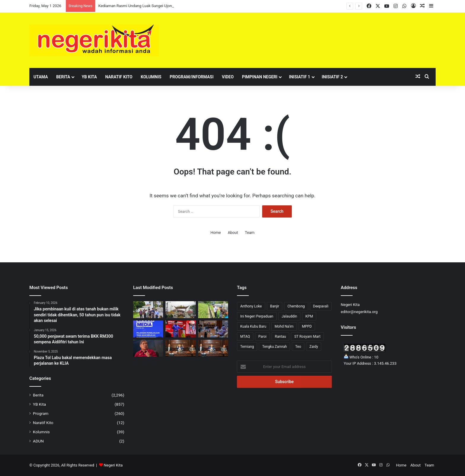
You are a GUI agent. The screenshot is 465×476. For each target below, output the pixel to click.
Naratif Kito (119, 77)
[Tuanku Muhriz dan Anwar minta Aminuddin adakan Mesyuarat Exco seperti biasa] (213, 348)
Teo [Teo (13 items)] (298, 347)
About (233, 233)
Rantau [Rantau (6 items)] (281, 337)
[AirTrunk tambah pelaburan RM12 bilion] (213, 329)
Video (228, 77)
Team (250, 233)
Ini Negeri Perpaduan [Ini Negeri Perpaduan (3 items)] (257, 316)
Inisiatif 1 (299, 77)
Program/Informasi (192, 77)
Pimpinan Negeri (260, 77)
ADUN (38, 441)
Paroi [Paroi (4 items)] (262, 337)
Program (41, 413)
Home (216, 233)
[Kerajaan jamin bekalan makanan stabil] (148, 348)
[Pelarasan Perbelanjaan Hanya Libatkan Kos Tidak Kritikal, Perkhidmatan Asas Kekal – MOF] (148, 329)
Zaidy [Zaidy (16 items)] (314, 347)
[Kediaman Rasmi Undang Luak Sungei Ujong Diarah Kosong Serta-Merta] (180, 310)
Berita (63, 77)
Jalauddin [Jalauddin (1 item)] (289, 316)
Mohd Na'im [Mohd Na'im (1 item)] (284, 326)
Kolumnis (151, 77)
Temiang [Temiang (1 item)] (247, 347)
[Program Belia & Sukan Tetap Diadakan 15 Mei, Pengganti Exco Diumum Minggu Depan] (180, 348)
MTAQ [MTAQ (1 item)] (245, 337)
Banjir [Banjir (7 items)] (275, 306)
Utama (41, 77)
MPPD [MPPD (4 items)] (307, 326)
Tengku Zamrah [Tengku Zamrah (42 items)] (274, 347)
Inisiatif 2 (332, 77)
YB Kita (89, 77)
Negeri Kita (113, 465)
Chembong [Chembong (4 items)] (296, 306)
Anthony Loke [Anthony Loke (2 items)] (251, 306)
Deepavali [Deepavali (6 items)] (321, 306)
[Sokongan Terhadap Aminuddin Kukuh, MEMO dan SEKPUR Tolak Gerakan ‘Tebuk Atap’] (148, 310)
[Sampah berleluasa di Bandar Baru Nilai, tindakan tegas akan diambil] (213, 310)
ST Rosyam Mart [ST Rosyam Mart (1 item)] (307, 337)
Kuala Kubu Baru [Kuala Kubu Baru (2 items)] (253, 326)
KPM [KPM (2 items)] (309, 316)
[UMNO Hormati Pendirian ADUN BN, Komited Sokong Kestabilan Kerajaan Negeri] (180, 329)
